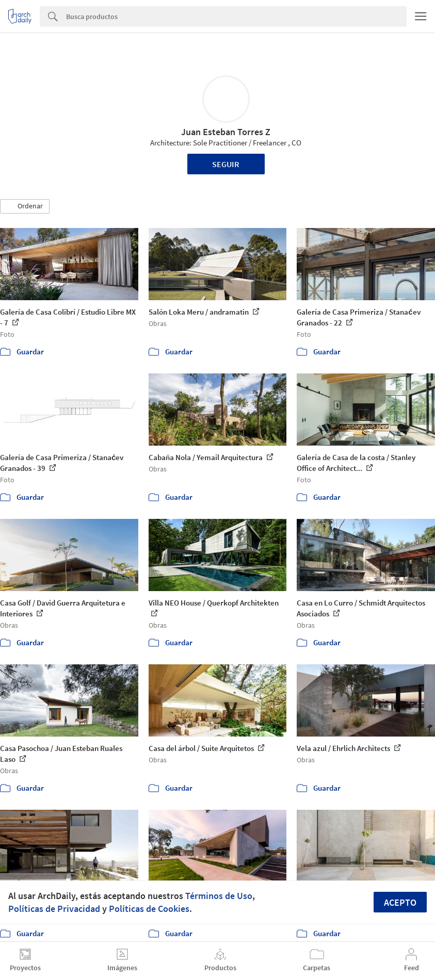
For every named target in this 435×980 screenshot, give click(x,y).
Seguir (226, 164)
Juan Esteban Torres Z (226, 132)
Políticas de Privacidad (54, 909)
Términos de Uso (219, 896)
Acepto (400, 902)
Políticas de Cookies (149, 909)
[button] (25, 206)
